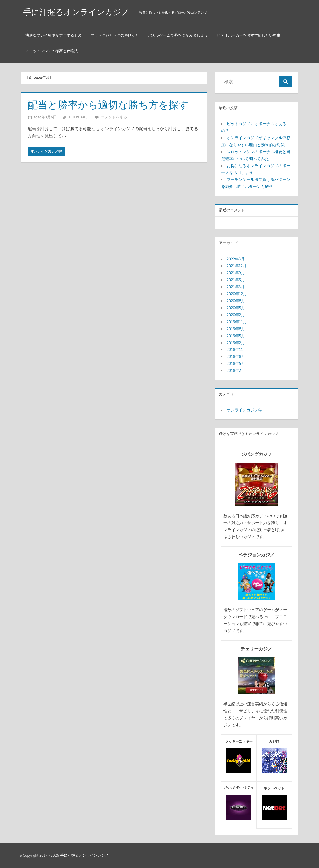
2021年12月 (237, 266)
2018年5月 (236, 363)
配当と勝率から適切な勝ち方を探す (108, 105)
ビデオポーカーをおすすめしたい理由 (249, 35)
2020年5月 (236, 308)
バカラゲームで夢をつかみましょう (178, 35)
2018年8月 (236, 356)
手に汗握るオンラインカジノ (76, 12)
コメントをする (114, 117)
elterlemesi (79, 117)
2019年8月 (236, 329)
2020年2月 (236, 315)
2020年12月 (237, 294)
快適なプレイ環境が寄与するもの (53, 35)
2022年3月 (236, 259)
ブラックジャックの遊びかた (115, 35)
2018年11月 (237, 349)
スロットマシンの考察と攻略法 (52, 51)
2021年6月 (236, 280)
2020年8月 (236, 301)
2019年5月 (236, 336)
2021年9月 (236, 273)
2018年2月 (236, 370)
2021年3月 (236, 287)
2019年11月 (237, 322)
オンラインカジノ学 (46, 151)
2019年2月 (236, 343)
